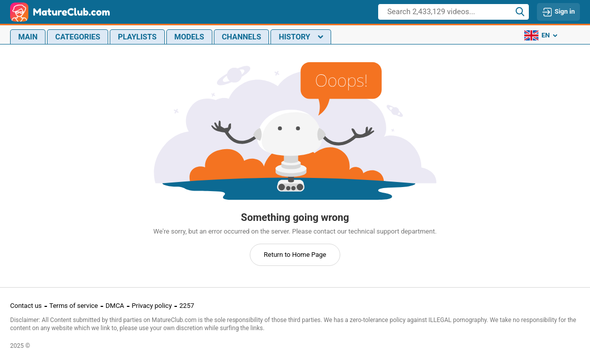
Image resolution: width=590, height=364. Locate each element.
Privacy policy (152, 306)
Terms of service (74, 306)
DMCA (115, 306)
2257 (187, 306)
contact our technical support (356, 231)
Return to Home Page (295, 255)
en (541, 35)
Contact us (26, 306)
